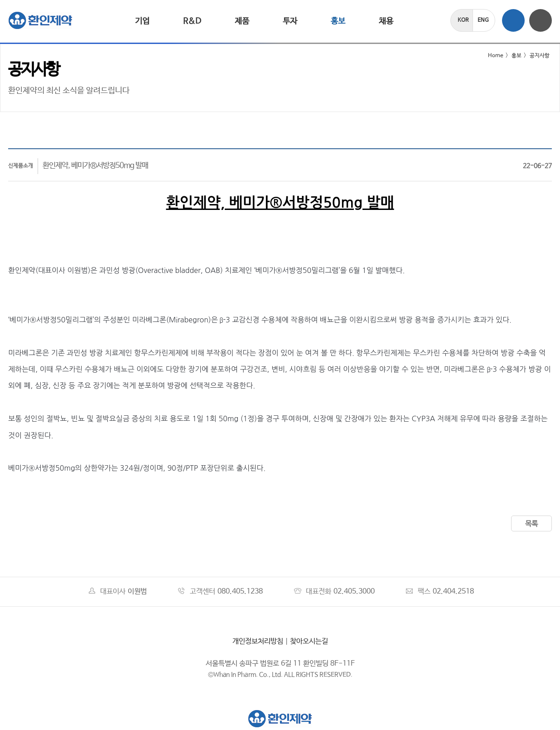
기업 (142, 21)
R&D (192, 21)
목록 (531, 524)
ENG (483, 20)
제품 (242, 21)
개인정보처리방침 (258, 641)
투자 (290, 21)
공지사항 (540, 56)
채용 (386, 21)
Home (490, 56)
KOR (463, 20)
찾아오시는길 (309, 641)
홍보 (338, 21)
